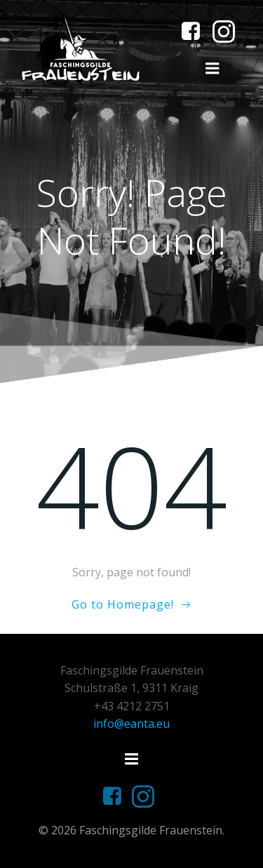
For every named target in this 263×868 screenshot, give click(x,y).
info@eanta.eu (131, 724)
